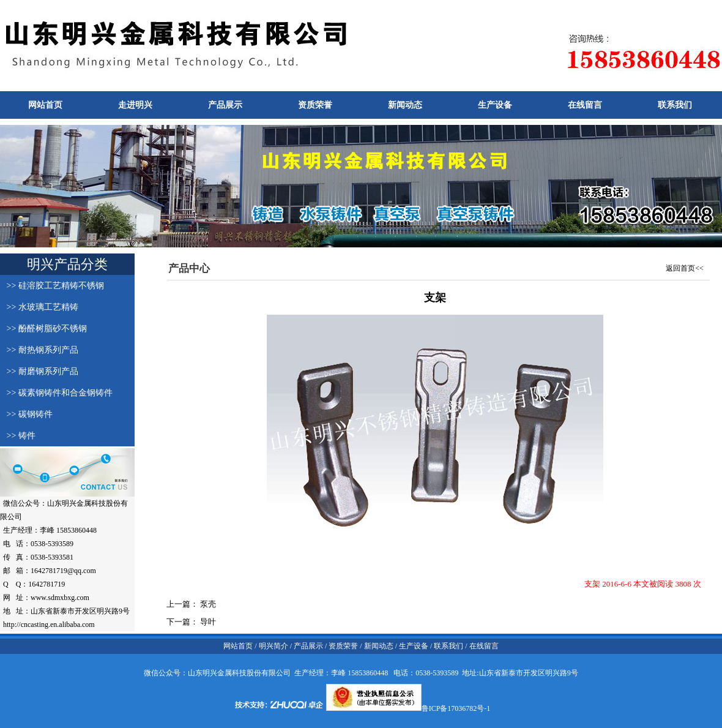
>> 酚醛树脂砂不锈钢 (43, 328)
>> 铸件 (18, 436)
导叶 (207, 622)
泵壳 (207, 604)
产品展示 (225, 105)
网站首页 (45, 105)
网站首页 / (240, 646)
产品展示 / (310, 646)
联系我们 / (450, 646)
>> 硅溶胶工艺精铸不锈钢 (52, 286)
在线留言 (585, 105)
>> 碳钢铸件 (26, 414)
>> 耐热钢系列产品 (39, 350)
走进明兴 (135, 105)
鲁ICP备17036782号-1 (456, 708)
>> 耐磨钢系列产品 (39, 371)
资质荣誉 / (345, 646)
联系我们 (675, 105)
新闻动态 (405, 105)
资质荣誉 (315, 105)
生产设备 (495, 105)
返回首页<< (685, 268)
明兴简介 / (274, 646)
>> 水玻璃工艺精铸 (39, 307)
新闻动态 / (380, 646)
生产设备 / (415, 646)
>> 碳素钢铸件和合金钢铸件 (56, 393)
